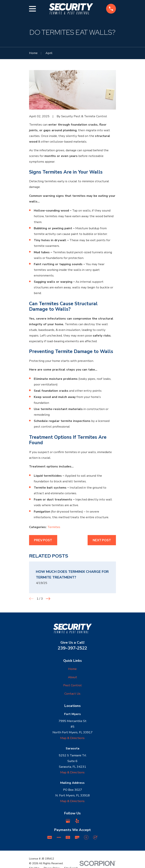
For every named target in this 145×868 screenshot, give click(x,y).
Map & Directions (72, 738)
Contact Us (72, 694)
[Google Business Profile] (68, 821)
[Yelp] (77, 821)
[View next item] (48, 599)
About (72, 677)
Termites (54, 527)
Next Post (102, 540)
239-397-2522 (72, 648)
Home (72, 669)
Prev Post (43, 540)
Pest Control (72, 685)
